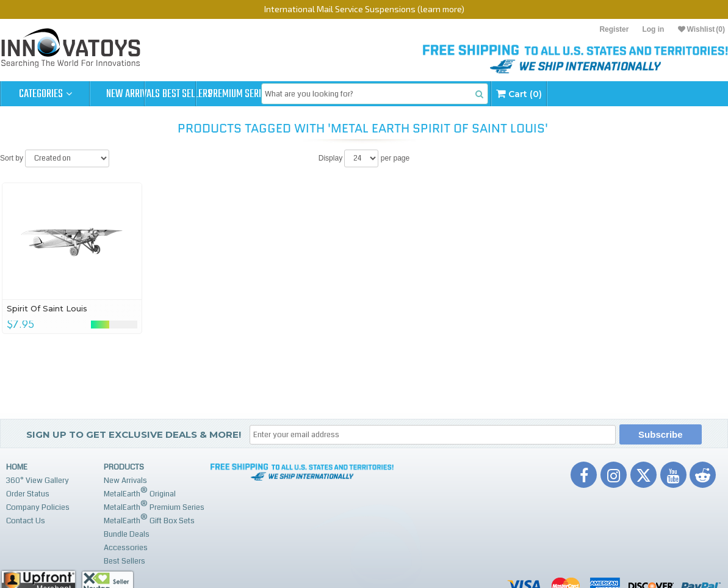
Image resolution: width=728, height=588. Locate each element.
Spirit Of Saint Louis (47, 308)
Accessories (126, 548)
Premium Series (312, 94)
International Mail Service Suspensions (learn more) (364, 9)
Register (614, 29)
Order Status (28, 494)
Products (124, 467)
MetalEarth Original (140, 492)
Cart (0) (617, 94)
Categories (45, 94)
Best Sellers (224, 94)
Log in (653, 29)
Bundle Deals (127, 534)
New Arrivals (134, 94)
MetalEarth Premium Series (154, 506)
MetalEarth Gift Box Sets (149, 519)
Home (17, 467)
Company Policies (38, 507)
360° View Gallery (38, 481)
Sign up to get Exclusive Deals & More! (134, 434)
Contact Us (26, 521)
